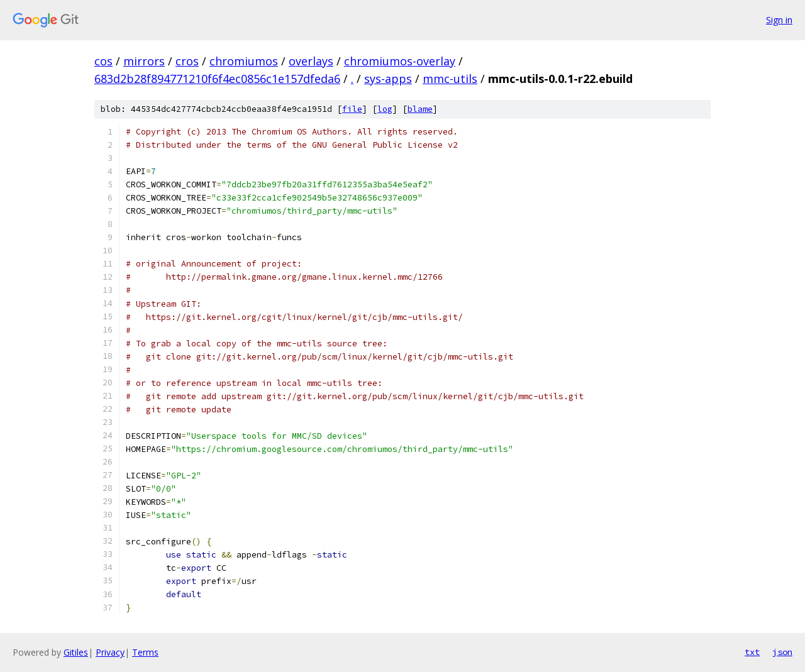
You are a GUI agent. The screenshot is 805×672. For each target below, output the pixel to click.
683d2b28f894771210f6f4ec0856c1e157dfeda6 (217, 79)
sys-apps (388, 79)
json (782, 652)
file (352, 109)
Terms (145, 652)
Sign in (779, 20)
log (385, 109)
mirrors (144, 61)
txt (752, 652)
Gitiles (76, 652)
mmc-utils (450, 79)
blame (420, 109)
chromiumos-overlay (400, 61)
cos (103, 61)
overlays (311, 61)
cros (187, 61)
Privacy (110, 652)
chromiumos (244, 61)
